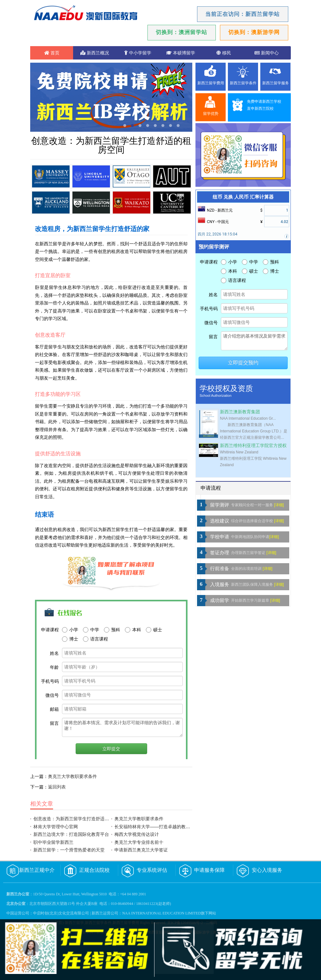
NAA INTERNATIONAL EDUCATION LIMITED (161, 913)
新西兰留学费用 (211, 83)
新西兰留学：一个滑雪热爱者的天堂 (69, 850)
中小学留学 (138, 53)
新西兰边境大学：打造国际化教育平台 (71, 834)
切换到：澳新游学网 (254, 32)
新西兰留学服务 (276, 83)
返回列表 (57, 787)
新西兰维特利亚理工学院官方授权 (253, 446)
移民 (224, 53)
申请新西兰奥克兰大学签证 (141, 850)
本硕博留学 (181, 53)
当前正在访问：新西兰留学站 (242, 14)
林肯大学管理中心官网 (56, 827)
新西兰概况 (95, 53)
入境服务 (220, 584)
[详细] (279, 505)
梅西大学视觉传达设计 (137, 834)
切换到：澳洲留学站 (181, 32)
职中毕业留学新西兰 (53, 842)
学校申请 (220, 537)
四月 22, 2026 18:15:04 (218, 234)
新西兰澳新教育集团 (240, 412)
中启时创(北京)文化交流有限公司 (61, 913)
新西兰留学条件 (243, 83)
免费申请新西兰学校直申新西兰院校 (264, 105)
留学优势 (211, 114)
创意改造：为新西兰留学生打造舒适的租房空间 (80, 819)
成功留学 (220, 600)
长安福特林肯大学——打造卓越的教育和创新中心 (163, 827)
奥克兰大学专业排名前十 (139, 842)
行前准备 (220, 569)
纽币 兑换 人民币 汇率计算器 (243, 197)
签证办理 (220, 553)
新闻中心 (267, 53)
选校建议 (220, 521)
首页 (52, 53)
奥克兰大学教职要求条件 (72, 776)
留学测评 (220, 505)
